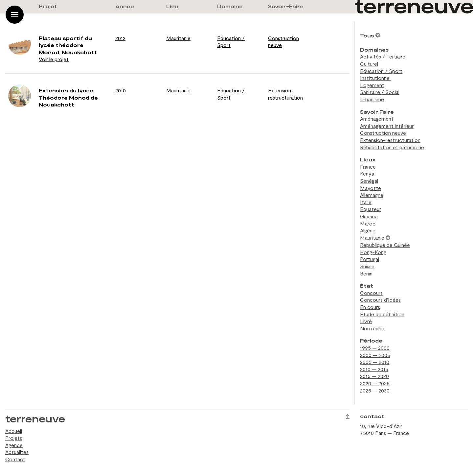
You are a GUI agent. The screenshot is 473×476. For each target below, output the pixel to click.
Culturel (369, 64)
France (368, 167)
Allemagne (372, 195)
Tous (367, 35)
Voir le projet (54, 59)
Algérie (368, 230)
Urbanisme (372, 99)
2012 (120, 38)
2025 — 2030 (375, 390)
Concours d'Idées (380, 300)
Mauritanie (178, 38)
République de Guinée (385, 245)
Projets (14, 438)
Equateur (371, 209)
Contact (15, 459)
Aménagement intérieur (387, 126)
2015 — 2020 (374, 376)
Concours (371, 293)
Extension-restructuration (390, 140)
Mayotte (371, 188)
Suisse (367, 266)
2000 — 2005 (375, 355)
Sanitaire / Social (380, 92)
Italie (366, 202)
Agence (14, 445)
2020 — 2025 (375, 383)
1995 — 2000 (375, 348)
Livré (366, 321)
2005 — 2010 (375, 362)
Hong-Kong (373, 252)
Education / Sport (381, 71)
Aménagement (377, 119)
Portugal (370, 259)
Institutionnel (375, 78)
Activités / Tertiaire (383, 56)
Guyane (369, 216)
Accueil (14, 431)
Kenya (367, 173)
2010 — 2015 (374, 369)
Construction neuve (383, 133)
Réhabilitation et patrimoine (392, 147)
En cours (370, 307)
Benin (366, 273)
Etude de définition (382, 314)
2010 (121, 90)
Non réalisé (373, 328)
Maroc (368, 223)
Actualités (17, 452)
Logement (372, 85)
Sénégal (369, 181)
